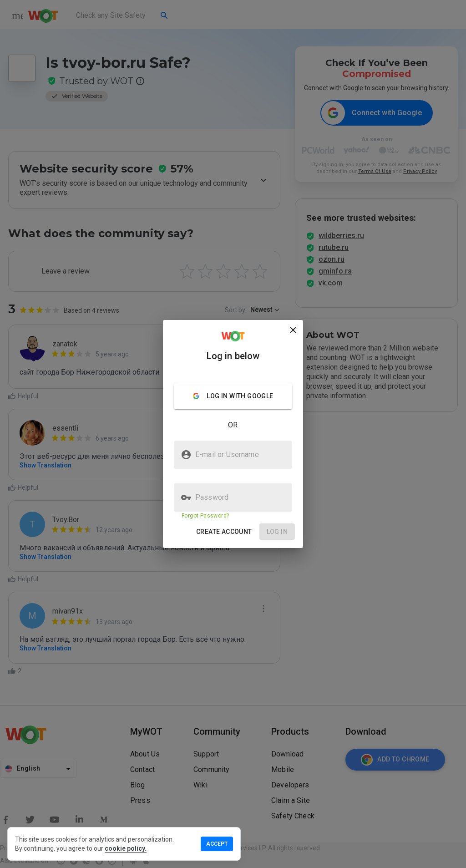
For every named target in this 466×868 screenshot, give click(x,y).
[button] (224, 532)
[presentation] (233, 434)
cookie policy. (126, 848)
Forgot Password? (205, 516)
